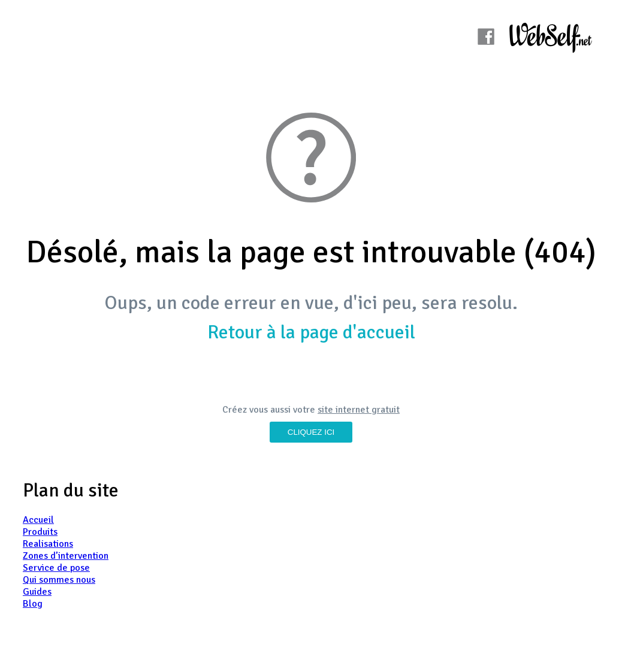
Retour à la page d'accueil (311, 332)
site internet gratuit (359, 410)
